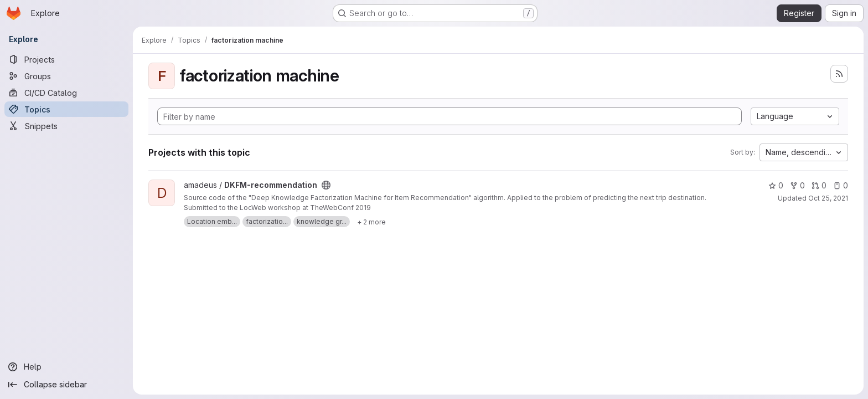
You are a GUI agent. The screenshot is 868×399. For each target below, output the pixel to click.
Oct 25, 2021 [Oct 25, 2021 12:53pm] (828, 198)
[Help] (66, 367)
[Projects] (66, 59)
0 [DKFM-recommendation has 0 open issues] (841, 185)
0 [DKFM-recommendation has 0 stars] (776, 185)
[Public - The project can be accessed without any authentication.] (326, 185)
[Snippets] (66, 126)
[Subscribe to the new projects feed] (839, 74)
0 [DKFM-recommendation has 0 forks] (797, 185)
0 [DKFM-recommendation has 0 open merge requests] (819, 185)
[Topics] (66, 109)
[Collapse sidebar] (66, 385)
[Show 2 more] (371, 222)
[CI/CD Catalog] (66, 93)
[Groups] (66, 76)
